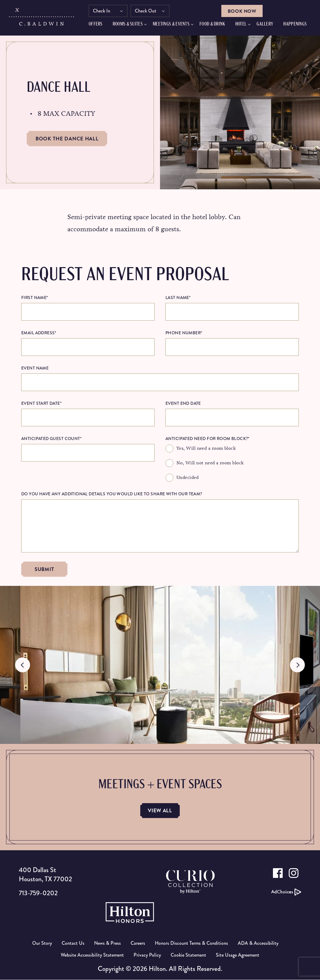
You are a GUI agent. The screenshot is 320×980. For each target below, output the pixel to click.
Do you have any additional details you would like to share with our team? (112, 494)
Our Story (42, 943)
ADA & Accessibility (258, 943)
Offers (99, 25)
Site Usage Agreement (238, 955)
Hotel (244, 25)
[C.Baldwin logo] (42, 19)
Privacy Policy (147, 955)
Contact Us (73, 943)
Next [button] (297, 665)
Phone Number (184, 333)
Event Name (35, 368)
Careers (138, 943)
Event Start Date (41, 403)
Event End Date (183, 403)
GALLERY (268, 25)
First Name (35, 297)
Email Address (39, 333)
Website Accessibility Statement (92, 955)
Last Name (178, 297)
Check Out (149, 11)
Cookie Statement (188, 955)
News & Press (107, 943)
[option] (160, 665)
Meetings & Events (174, 25)
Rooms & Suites (131, 25)
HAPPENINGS (298, 25)
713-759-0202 (39, 893)
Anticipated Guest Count (51, 438)
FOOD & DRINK (215, 25)
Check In (105, 11)
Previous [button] (23, 665)
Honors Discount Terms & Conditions (191, 943)
